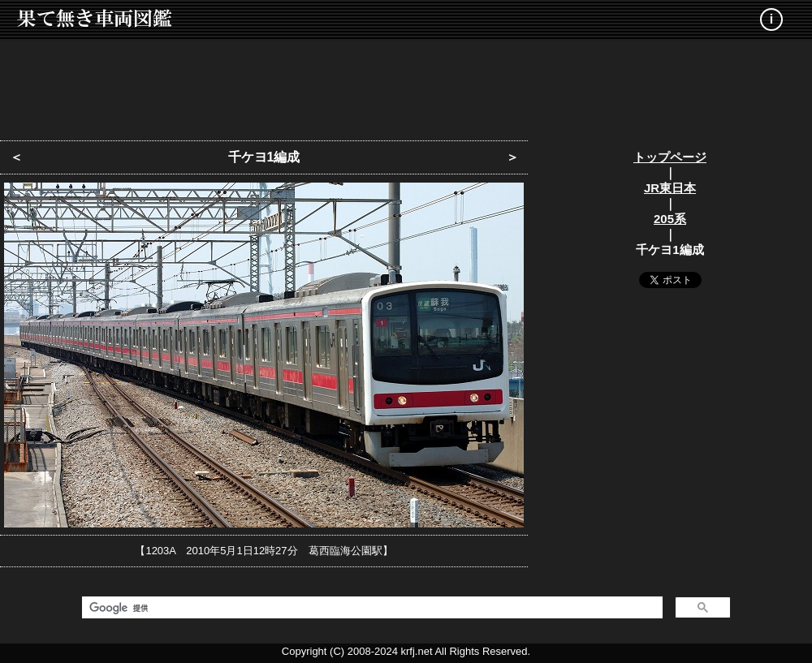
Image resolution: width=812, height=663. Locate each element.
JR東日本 (670, 188)
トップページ (670, 157)
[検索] (371, 608)
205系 (670, 219)
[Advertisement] (406, 85)
